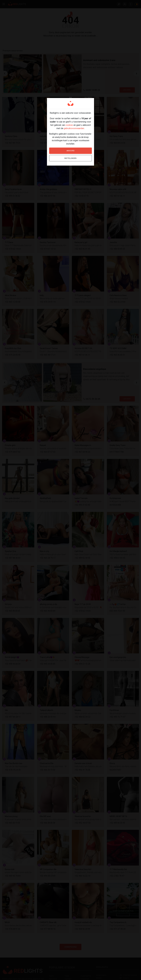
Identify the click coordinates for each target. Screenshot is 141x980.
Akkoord (70, 151)
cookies (69, 125)
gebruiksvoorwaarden (74, 128)
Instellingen (70, 158)
